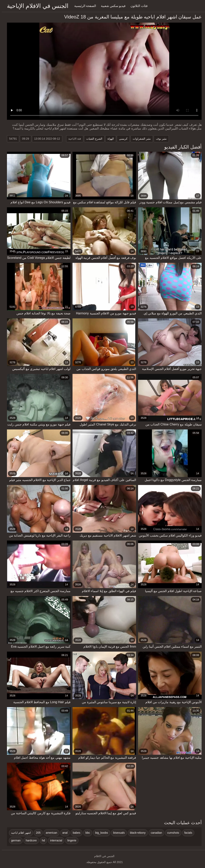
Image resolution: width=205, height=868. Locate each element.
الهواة (109, 139)
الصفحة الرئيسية (83, 6)
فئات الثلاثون (137, 6)
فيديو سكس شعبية (111, 6)
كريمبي (121, 139)
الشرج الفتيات (92, 139)
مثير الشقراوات (140, 139)
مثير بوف (160, 139)
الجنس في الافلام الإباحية (36, 6)
